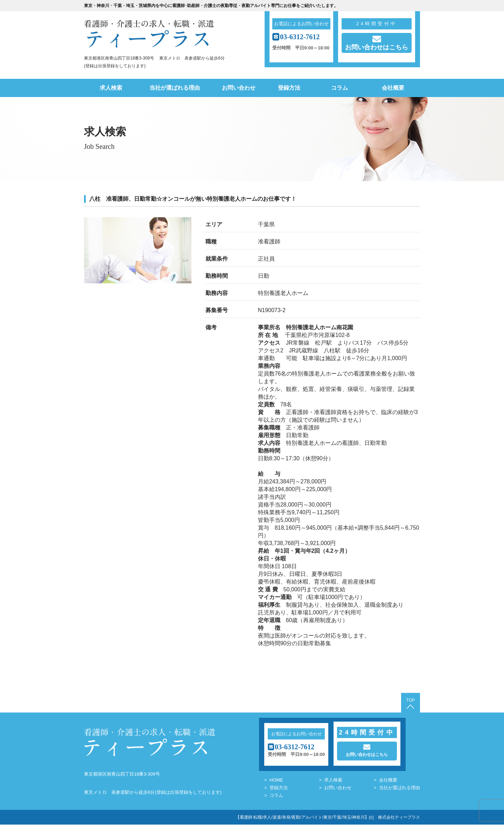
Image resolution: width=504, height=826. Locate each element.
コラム (339, 88)
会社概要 (393, 88)
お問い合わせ (239, 88)
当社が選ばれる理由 (175, 88)
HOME (276, 781)
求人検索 (111, 88)
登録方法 (289, 88)
